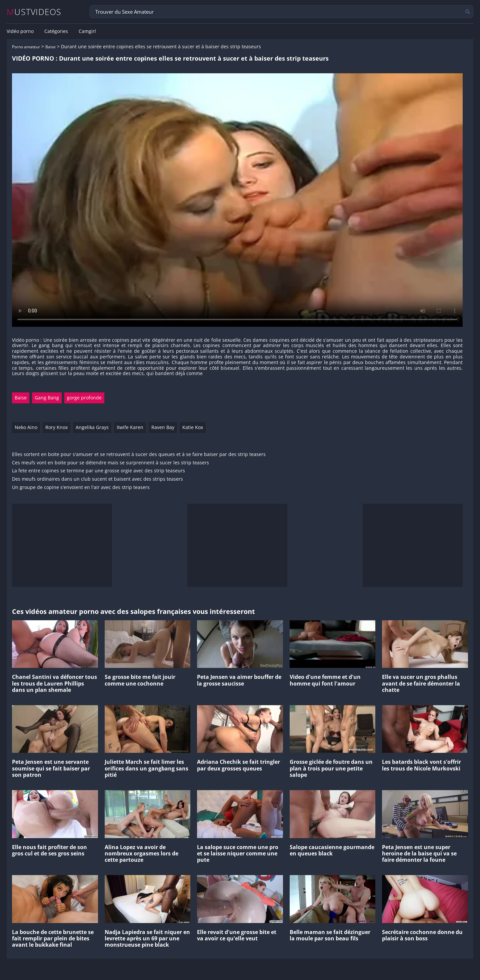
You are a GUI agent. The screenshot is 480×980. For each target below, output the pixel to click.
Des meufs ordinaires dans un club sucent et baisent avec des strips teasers (97, 479)
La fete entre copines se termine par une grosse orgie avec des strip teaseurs (98, 471)
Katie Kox (193, 427)
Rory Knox (56, 427)
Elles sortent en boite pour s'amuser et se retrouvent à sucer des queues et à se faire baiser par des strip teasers (139, 455)
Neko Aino (26, 427)
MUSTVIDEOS (34, 12)
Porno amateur (26, 47)
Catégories (56, 31)
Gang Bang (47, 398)
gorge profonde (84, 398)
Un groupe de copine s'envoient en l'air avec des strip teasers (81, 488)
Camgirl (87, 31)
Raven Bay (163, 427)
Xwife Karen (130, 427)
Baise (50, 47)
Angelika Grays (92, 427)
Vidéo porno (20, 31)
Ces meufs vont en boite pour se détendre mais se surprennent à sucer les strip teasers (110, 463)
